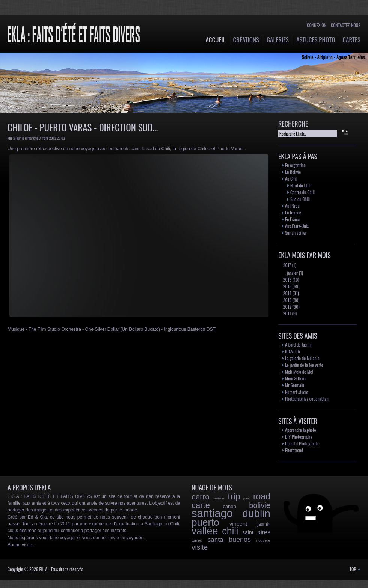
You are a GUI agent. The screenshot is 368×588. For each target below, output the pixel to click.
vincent (238, 524)
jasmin (264, 524)
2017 (287, 265)
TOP (355, 569)
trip (234, 496)
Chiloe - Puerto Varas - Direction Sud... (83, 127)
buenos (240, 540)
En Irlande (293, 212)
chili (230, 531)
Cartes (351, 40)
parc (247, 498)
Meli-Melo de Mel (299, 372)
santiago (212, 513)
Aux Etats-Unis (297, 226)
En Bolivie (293, 172)
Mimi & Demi (296, 378)
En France (293, 219)
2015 (287, 286)
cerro (201, 497)
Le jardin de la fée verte (304, 365)
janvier (292, 273)
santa (216, 540)
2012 (287, 307)
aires (264, 532)
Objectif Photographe (302, 443)
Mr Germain (295, 385)
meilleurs (219, 498)
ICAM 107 (293, 351)
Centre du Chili (302, 192)
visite (200, 547)
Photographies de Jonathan (307, 399)
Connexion (317, 25)
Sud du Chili (300, 199)
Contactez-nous (346, 25)
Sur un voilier (296, 233)
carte (201, 505)
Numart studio (297, 392)
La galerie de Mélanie (302, 358)
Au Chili (291, 179)
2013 (287, 300)
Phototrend (294, 450)
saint (248, 532)
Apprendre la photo (301, 430)
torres (197, 540)
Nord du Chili (301, 185)
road (262, 496)
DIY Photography (299, 436)
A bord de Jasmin (299, 345)
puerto (205, 522)
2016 (287, 280)
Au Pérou (292, 206)
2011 (287, 313)
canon (229, 506)
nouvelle (263, 541)
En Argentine (295, 165)
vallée (205, 531)
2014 (287, 293)
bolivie (260, 505)
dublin (256, 513)
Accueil (216, 40)
